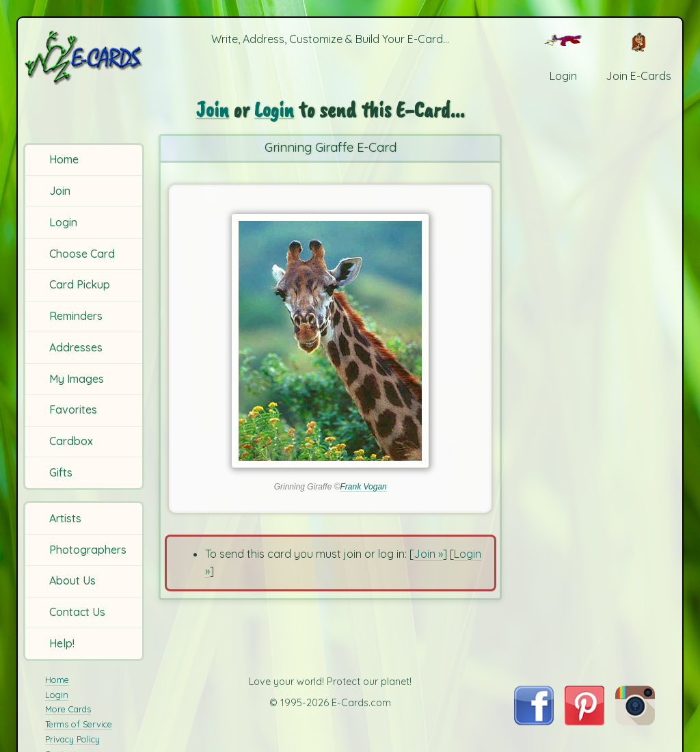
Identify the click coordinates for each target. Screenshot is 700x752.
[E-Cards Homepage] (85, 57)
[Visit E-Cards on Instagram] (635, 721)
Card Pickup (80, 284)
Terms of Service (79, 724)
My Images (77, 379)
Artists (65, 518)
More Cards (68, 709)
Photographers (88, 550)
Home (64, 159)
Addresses (76, 347)
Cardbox (71, 441)
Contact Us (77, 612)
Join (60, 191)
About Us (72, 580)
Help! (62, 643)
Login (63, 222)
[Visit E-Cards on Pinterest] (584, 721)
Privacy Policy (72, 739)
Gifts (61, 472)
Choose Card (82, 254)
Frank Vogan (364, 487)
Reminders (76, 316)
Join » (428, 554)
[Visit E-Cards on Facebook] (534, 721)
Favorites (73, 409)
